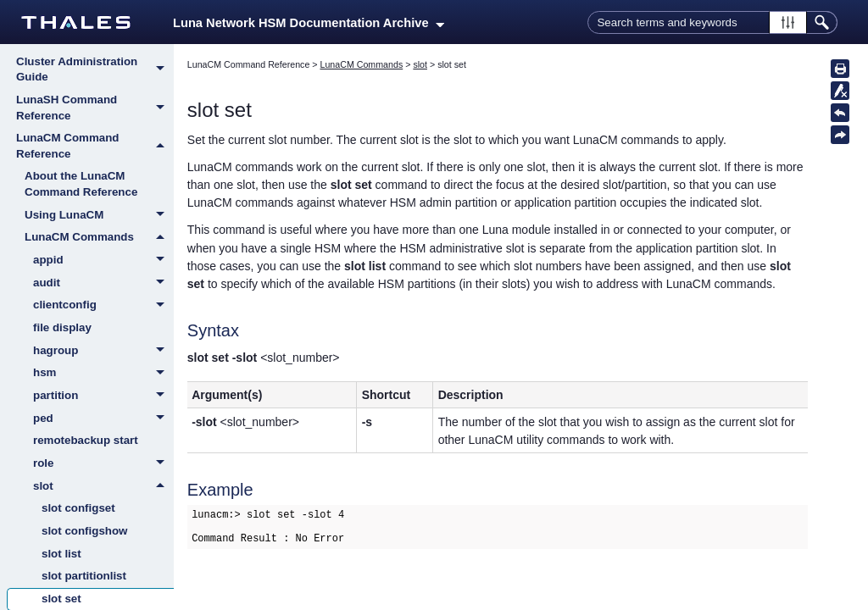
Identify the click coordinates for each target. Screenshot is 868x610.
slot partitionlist (84, 576)
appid (103, 261)
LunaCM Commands (99, 237)
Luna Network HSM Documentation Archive (309, 23)
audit (103, 284)
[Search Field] (712, 22)
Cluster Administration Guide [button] (95, 70)
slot (103, 486)
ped (103, 419)
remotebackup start (86, 440)
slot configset (78, 508)
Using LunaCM (99, 216)
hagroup (103, 352)
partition (103, 396)
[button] (788, 22)
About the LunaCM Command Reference (81, 184)
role (103, 464)
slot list (61, 554)
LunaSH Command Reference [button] (95, 108)
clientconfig (103, 306)
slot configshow (84, 531)
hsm (103, 374)
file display (62, 327)
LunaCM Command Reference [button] (95, 146)
